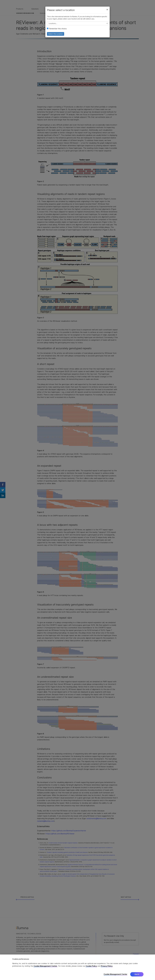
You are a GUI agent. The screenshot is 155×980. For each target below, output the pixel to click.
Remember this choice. (57, 29)
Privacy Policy (107, 966)
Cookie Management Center (45, 966)
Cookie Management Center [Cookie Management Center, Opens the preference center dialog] (115, 974)
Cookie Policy (91, 966)
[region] (77, 967)
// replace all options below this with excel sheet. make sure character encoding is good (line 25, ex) (77, 23)
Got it (137, 974)
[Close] (107, 9)
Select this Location (56, 34)
